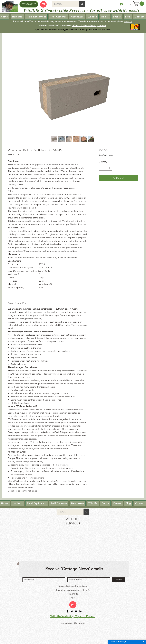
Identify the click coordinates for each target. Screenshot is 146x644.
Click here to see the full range (22, 491)
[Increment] (110, 168)
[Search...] (64, 4)
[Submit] (119, 580)
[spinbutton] (105, 168)
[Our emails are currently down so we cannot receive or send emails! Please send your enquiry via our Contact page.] (43, 4)
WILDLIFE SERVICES (73, 521)
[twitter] (72, 611)
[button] (139, 4)
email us (128, 21)
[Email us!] (73, 605)
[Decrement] (101, 168)
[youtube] (76, 611)
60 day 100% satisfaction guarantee (89, 25)
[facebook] (67, 611)
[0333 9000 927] (29, 4)
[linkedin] (80, 611)
